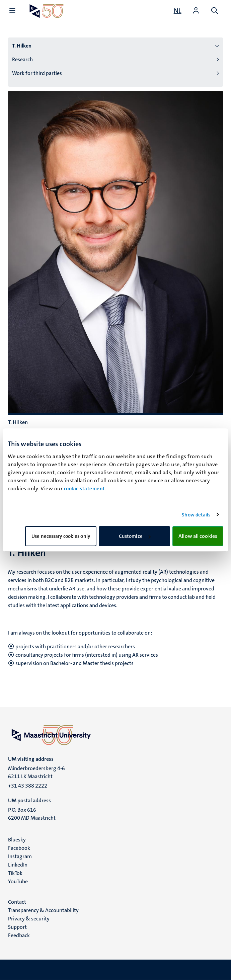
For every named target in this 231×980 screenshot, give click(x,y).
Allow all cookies (198, 536)
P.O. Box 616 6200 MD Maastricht (32, 814)
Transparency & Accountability (43, 910)
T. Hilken (22, 46)
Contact (17, 902)
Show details (196, 515)
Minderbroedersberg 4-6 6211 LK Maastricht (36, 772)
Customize (135, 536)
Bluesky (17, 840)
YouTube (18, 881)
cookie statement (85, 489)
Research (22, 59)
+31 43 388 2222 (28, 786)
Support (17, 927)
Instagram (20, 856)
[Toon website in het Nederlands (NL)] (178, 11)
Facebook (19, 848)
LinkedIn (18, 865)
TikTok (15, 873)
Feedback (19, 935)
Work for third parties (37, 73)
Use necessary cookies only (61, 536)
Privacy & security (29, 919)
